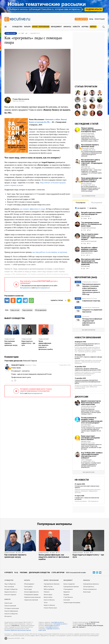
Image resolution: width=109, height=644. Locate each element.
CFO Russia (86, 317)
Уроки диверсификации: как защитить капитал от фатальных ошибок (46, 345)
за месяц (93, 208)
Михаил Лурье (86, 442)
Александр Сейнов (88, 149)
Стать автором (81, 19)
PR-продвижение (41, 310)
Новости (76, 27)
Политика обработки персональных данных (18, 630)
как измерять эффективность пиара (32, 209)
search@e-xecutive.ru (58, 622)
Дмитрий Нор (86, 167)
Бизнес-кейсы (48, 597)
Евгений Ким (85, 266)
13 (59, 553)
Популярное (81, 203)
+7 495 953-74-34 (94, 622)
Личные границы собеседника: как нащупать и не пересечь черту (91, 130)
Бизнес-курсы (48, 595)
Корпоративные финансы (91, 584)
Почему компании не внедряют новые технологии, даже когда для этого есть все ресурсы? (92, 420)
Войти (22, 393)
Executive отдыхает (10, 595)
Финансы (67, 27)
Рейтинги (47, 592)
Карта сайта (42, 630)
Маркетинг (67, 592)
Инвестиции (87, 592)
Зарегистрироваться (42, 288)
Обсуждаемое (97, 203)
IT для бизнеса (68, 597)
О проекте (9, 573)
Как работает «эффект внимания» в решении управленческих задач (89, 249)
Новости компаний (10, 606)
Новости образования (11, 611)
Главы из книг (10, 339)
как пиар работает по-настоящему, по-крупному (50, 252)
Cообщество (9, 580)
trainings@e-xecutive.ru (60, 624)
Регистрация (100, 19)
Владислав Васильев (88, 228)
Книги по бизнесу (49, 600)
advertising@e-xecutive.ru (52, 626)
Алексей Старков (30, 361)
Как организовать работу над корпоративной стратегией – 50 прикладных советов (92, 162)
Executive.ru (16, 626)
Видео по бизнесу (49, 605)
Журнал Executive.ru (11, 592)
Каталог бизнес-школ (50, 608)
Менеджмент (56, 27)
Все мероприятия (89, 330)
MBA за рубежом (49, 589)
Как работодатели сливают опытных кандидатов (91, 213)
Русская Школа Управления (91, 308)
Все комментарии (89, 196)
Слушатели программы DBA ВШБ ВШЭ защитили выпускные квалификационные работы (88, 382)
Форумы (85, 27)
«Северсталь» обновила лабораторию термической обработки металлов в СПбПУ (88, 369)
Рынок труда (28, 589)
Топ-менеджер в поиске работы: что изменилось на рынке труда (91, 224)
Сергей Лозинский (87, 134)
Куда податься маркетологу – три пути (28, 343)
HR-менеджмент (29, 584)
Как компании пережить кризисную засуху (11, 343)
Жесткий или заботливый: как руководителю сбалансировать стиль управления (91, 262)
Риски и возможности (90, 589)
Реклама (24, 573)
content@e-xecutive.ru (52, 627)
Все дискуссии (89, 472)
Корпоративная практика (71, 587)
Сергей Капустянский (89, 407)
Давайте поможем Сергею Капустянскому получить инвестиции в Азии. (91, 403)
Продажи (66, 595)
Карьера (27, 27)
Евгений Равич (86, 425)
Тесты (46, 603)
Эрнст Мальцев (86, 460)
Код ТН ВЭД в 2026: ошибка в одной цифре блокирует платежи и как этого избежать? (92, 455)
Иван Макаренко (87, 253)
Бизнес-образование (41, 27)
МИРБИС (93, 27)
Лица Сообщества (10, 584)
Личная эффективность (31, 592)
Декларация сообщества (39, 573)
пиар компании (27, 310)
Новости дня (8, 603)
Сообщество (17, 27)
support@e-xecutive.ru (53, 629)
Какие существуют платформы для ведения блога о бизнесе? (90, 438)
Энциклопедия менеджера (72, 603)
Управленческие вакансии (32, 597)
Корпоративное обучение (52, 584)
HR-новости (8, 616)
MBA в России (48, 587)
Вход (91, 19)
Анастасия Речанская (89, 241)
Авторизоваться (26, 288)
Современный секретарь (91, 301)
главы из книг (15, 310)
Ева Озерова (85, 216)
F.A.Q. (16, 573)
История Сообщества (11, 589)
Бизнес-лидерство (69, 584)
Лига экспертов (9, 587)
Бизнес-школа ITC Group (89, 299)
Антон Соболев (86, 184)
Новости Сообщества (11, 614)
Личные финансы (89, 587)
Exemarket (67, 600)
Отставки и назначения (12, 608)
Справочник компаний (31, 600)
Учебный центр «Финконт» (90, 282)
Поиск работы (28, 587)
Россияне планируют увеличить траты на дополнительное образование (87, 345)
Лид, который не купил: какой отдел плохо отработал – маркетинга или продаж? (92, 237)
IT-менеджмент (68, 589)
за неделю (82, 208)
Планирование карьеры (31, 595)
